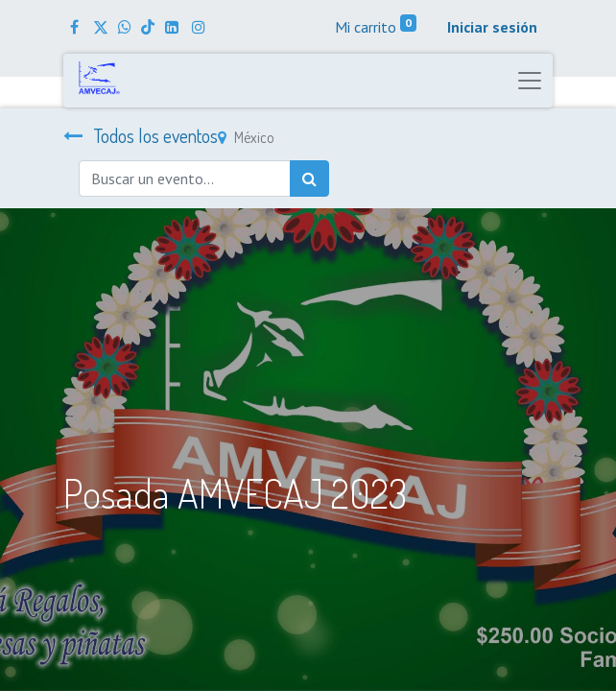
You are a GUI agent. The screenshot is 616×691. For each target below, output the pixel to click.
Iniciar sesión (492, 27)
